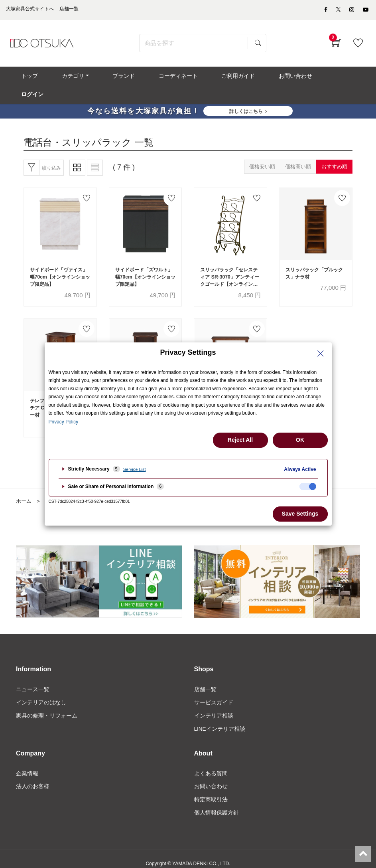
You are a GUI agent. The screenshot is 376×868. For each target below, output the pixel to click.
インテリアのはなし (41, 692)
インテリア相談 (214, 706)
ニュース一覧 (33, 678)
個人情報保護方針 (217, 805)
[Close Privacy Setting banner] (321, 354)
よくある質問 (211, 764)
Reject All (240, 440)
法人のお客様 (33, 777)
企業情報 (27, 764)
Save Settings (300, 514)
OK (300, 440)
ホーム (24, 490)
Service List (135, 469)
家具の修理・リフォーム (47, 706)
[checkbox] (308, 486)
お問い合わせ (211, 777)
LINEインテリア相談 (220, 719)
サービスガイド (214, 692)
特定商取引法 (211, 791)
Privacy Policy (64, 422)
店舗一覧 (205, 678)
